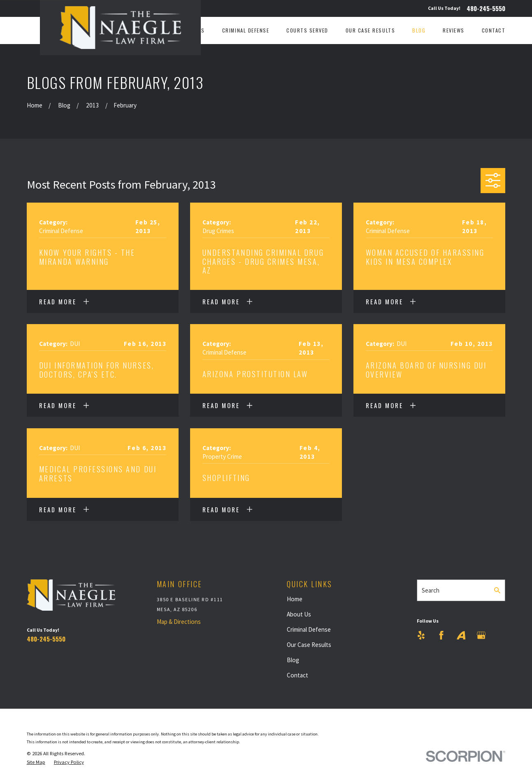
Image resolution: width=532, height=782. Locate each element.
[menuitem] (36, 762)
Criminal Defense (309, 629)
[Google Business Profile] (481, 635)
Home (295, 599)
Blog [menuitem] (419, 30)
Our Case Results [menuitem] (370, 30)
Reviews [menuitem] (454, 30)
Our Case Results (309, 645)
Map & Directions (179, 622)
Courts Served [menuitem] (307, 30)
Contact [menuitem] (494, 30)
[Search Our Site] (497, 590)
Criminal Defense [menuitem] (246, 30)
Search (431, 590)
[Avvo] (461, 635)
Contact (297, 675)
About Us (299, 614)
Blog (293, 660)
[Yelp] (421, 635)
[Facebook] (441, 635)
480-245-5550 (486, 8)
